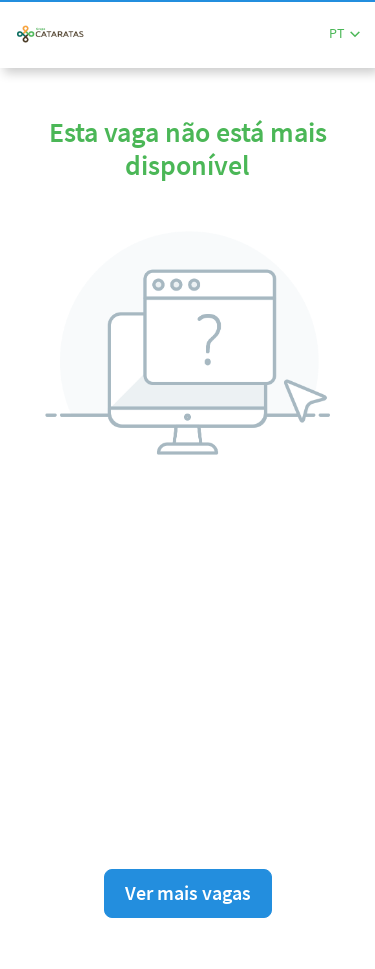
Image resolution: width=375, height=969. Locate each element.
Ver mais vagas (188, 892)
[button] (344, 33)
